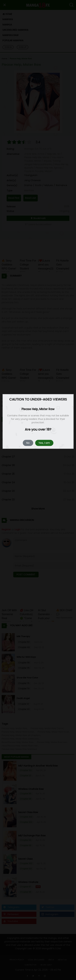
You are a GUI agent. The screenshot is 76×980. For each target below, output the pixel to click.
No (28, 443)
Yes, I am (44, 443)
